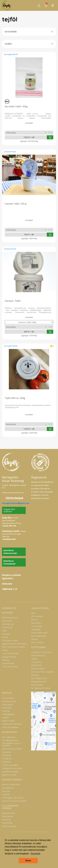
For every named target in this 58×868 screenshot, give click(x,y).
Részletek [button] (35, 854)
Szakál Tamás (12, 346)
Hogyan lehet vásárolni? (9, 510)
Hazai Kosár (11, 152)
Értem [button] (28, 861)
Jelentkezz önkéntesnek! (10, 552)
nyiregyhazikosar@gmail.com (16, 503)
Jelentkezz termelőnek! (9, 562)
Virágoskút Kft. (12, 54)
